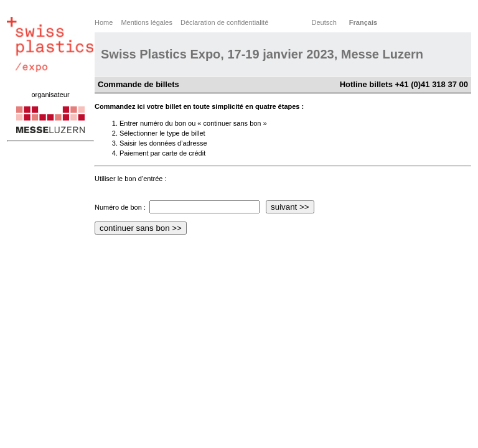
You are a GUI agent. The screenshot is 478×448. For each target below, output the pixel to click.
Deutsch (324, 22)
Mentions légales (147, 22)
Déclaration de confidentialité (224, 22)
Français (363, 22)
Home (104, 22)
